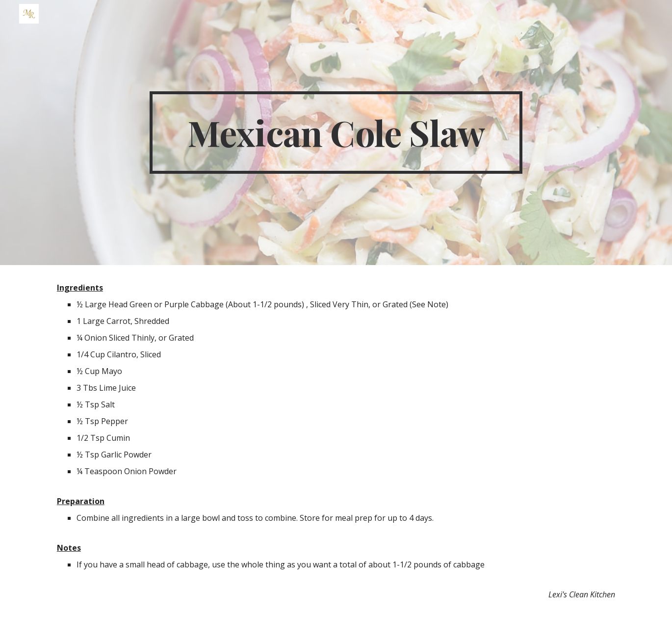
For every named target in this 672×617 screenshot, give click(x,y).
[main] (336, 133)
